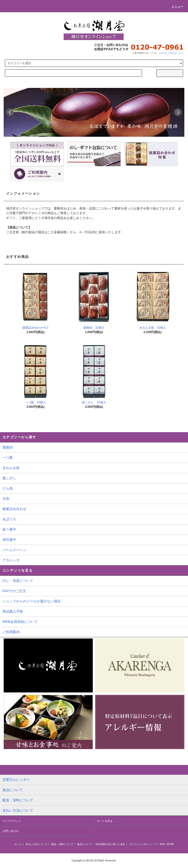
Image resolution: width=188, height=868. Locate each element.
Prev (10, 112)
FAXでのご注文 (14, 591)
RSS (162, 844)
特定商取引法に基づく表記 (110, 844)
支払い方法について (36, 844)
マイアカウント (12, 821)
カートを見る (105, 821)
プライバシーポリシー (141, 844)
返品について (84, 844)
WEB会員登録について (20, 622)
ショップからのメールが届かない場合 (32, 601)
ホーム (18, 844)
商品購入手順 (13, 611)
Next (178, 112)
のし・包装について (18, 581)
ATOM (170, 844)
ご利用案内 (11, 632)
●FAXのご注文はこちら (171, 53)
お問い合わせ (11, 831)
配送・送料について (62, 844)
